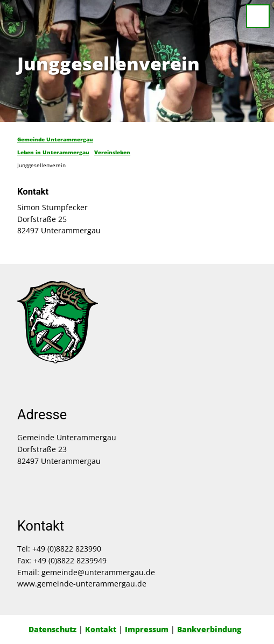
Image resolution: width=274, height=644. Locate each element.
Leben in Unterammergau (53, 152)
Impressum (147, 629)
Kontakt (101, 629)
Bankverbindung (209, 629)
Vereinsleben (112, 152)
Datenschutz (52, 629)
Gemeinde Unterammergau (55, 139)
